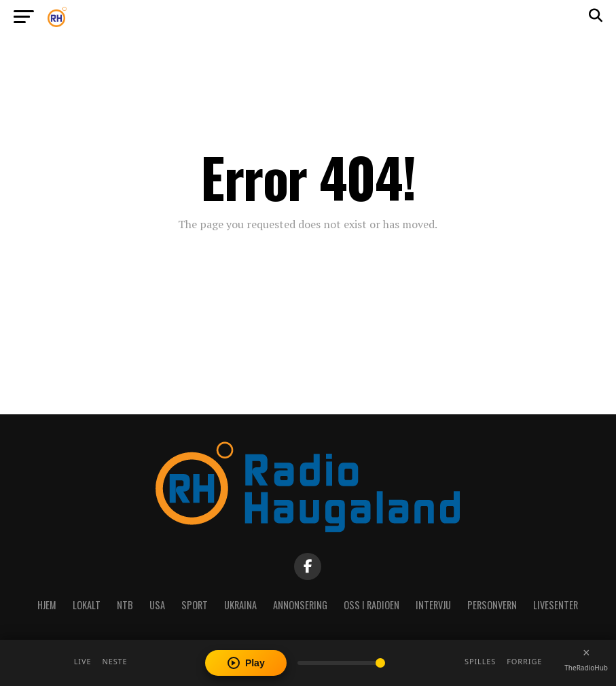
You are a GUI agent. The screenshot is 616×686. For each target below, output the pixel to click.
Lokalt (87, 605)
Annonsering (300, 605)
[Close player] (586, 653)
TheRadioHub (586, 668)
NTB (125, 605)
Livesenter (556, 605)
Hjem (47, 605)
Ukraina (240, 605)
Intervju (433, 605)
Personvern (492, 605)
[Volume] (341, 663)
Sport (195, 605)
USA (157, 605)
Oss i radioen (372, 605)
